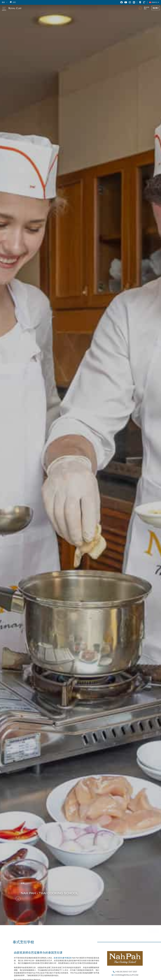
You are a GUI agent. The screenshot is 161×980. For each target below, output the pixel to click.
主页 (14, 2)
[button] (6, 2)
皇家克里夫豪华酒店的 (63, 958)
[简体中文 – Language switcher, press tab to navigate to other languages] (154, 2)
